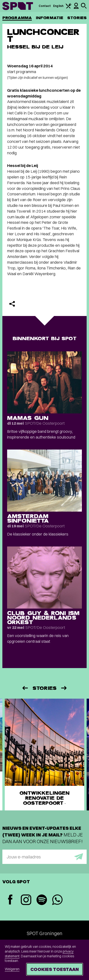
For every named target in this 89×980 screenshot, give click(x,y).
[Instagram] (26, 900)
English (58, 6)
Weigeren (12, 969)
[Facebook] (10, 900)
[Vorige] (25, 688)
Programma (17, 18)
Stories (77, 18)
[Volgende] (64, 688)
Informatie (49, 18)
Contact (45, 6)
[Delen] (12, 304)
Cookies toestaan (55, 969)
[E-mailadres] (44, 857)
